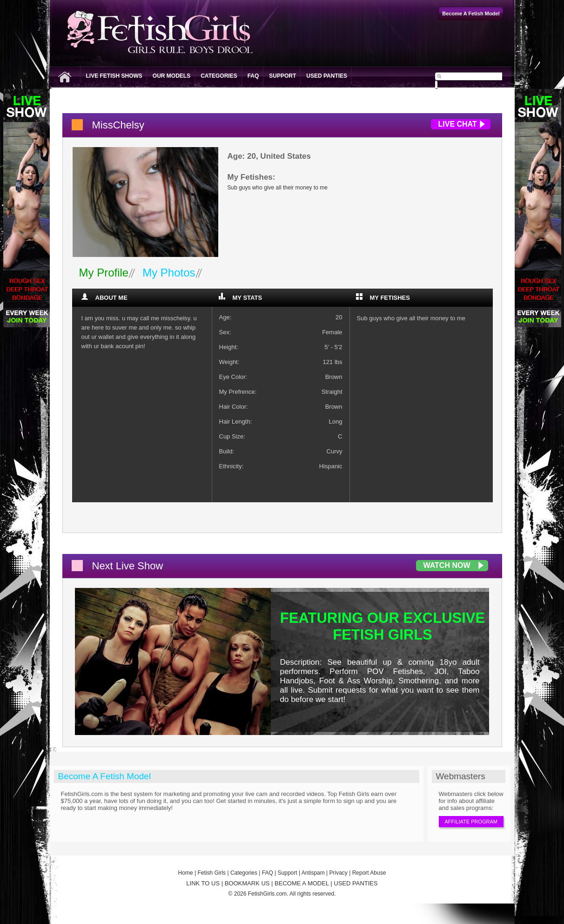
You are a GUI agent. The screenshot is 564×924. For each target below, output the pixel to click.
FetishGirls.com (267, 894)
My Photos (169, 273)
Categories (219, 76)
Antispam (313, 873)
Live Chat (458, 124)
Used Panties (327, 76)
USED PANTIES (356, 883)
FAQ (253, 76)
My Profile (104, 273)
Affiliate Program (471, 822)
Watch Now (447, 565)
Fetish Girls (211, 873)
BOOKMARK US (247, 883)
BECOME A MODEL (302, 883)
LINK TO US (203, 883)
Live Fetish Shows (114, 76)
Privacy (339, 873)
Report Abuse (369, 873)
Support (282, 76)
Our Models (171, 76)
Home (186, 873)
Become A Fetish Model (105, 776)
